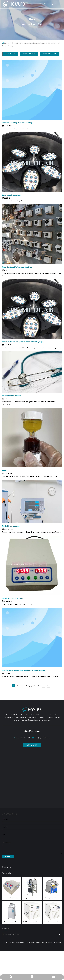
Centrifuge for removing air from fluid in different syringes (23, 342)
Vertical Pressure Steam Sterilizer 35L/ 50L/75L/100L (12, 920)
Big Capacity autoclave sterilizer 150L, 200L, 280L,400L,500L (32, 896)
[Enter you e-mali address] (29, 933)
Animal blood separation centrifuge (52, 920)
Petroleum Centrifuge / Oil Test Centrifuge (17, 123)
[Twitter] (34, 729)
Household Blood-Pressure (11, 396)
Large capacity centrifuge (11, 195)
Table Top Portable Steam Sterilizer (52, 896)
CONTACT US (32, 743)
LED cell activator (12, 896)
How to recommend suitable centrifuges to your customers (24, 671)
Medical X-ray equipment (11, 526)
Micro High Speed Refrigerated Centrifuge (17, 267)
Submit (8, 855)
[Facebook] (26, 729)
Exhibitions (10, 54)
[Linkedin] (30, 729)
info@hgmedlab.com (42, 736)
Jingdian (59, 941)
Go (48, 686)
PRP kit (5, 471)
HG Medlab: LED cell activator (13, 598)
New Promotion (50, 54)
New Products (29, 54)
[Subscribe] (59, 933)
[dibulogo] (32, 709)
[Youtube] (38, 729)
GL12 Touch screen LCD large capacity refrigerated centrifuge (32, 920)
